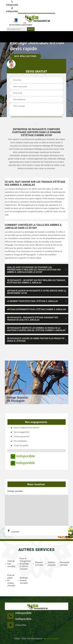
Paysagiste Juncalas (63, 564)
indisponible (12, 3)
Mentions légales (51, 639)
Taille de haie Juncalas (10, 564)
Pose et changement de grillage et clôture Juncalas (24, 564)
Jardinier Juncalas (50, 564)
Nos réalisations (25, 56)
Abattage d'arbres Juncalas (23, 580)
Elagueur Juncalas (38, 564)
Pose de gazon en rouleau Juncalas (10, 580)
